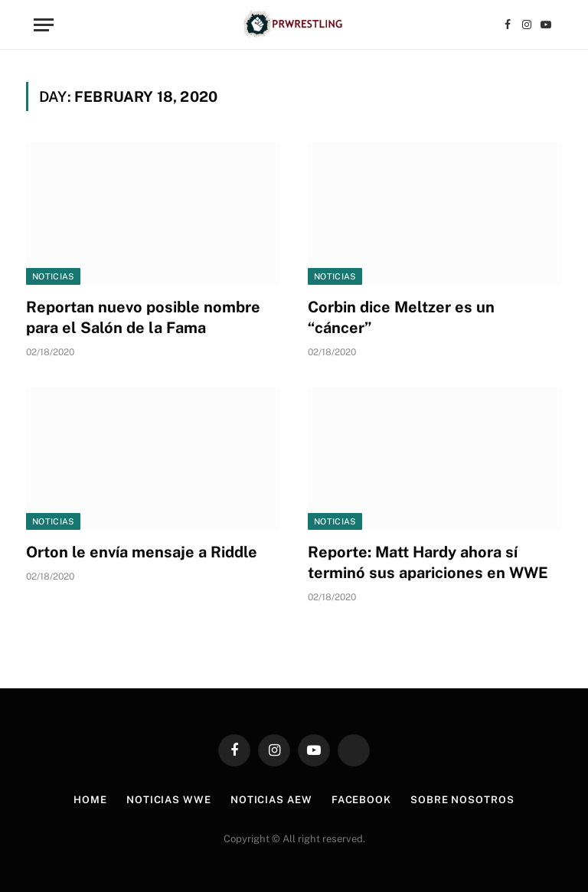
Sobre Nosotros (462, 800)
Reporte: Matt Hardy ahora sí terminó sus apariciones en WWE (428, 562)
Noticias (53, 276)
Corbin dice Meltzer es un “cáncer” (401, 317)
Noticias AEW (271, 800)
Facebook (361, 800)
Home (90, 800)
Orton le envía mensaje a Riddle (142, 552)
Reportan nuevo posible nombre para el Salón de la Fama (143, 317)
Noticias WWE (169, 800)
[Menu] (44, 25)
